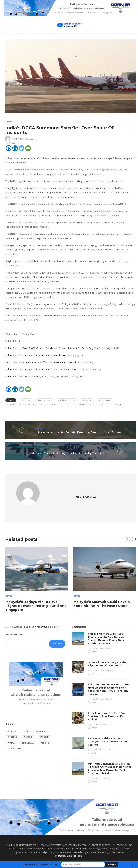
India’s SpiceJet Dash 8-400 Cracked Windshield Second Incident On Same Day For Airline (56, 348)
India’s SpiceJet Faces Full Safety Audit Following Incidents (38, 377)
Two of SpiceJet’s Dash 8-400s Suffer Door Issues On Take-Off (41, 362)
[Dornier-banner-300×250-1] (36, 674)
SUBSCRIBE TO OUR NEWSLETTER (40, 865)
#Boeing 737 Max (67, 400)
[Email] (28, 148)
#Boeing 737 (44, 400)
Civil (9, 122)
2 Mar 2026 (105, 768)
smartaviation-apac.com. (70, 846)
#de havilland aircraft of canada (25, 405)
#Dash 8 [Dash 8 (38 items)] (28, 727)
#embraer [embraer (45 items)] (44, 727)
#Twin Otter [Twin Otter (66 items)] (15, 738)
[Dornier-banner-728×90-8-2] (69, 8)
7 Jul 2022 (29, 139)
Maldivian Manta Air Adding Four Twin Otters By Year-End (67, 453)
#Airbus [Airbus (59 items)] (12, 721)
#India (68, 405)
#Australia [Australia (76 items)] (42, 721)
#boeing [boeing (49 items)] (12, 727)
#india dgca (85, 405)
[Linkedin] (15, 148)
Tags (11, 400)
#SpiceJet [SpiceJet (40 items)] (46, 733)
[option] (37, 570)
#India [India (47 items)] (11, 733)
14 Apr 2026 (105, 660)
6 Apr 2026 (105, 689)
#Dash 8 (87, 400)
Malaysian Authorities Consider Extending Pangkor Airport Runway (80, 432)
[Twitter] (22, 148)
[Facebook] (9, 148)
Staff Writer (18, 139)
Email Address (15, 624)
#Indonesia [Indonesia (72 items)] (28, 733)
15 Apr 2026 (105, 638)
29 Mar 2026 (105, 714)
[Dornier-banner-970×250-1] (69, 807)
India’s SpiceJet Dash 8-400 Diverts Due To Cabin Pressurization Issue (45, 369)
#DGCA (53, 405)
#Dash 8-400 (105, 400)
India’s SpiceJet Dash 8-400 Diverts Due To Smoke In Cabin (39, 355)
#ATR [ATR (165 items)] (26, 721)
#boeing (26, 400)
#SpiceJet (118, 405)
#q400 (102, 405)
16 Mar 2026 (105, 739)
